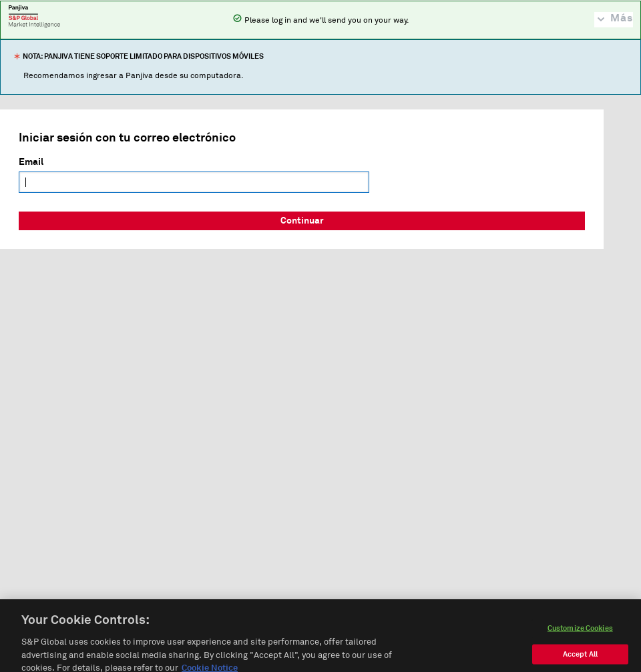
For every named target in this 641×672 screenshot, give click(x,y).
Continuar (302, 221)
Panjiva (34, 16)
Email (31, 162)
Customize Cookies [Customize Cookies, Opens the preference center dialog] (580, 640)
